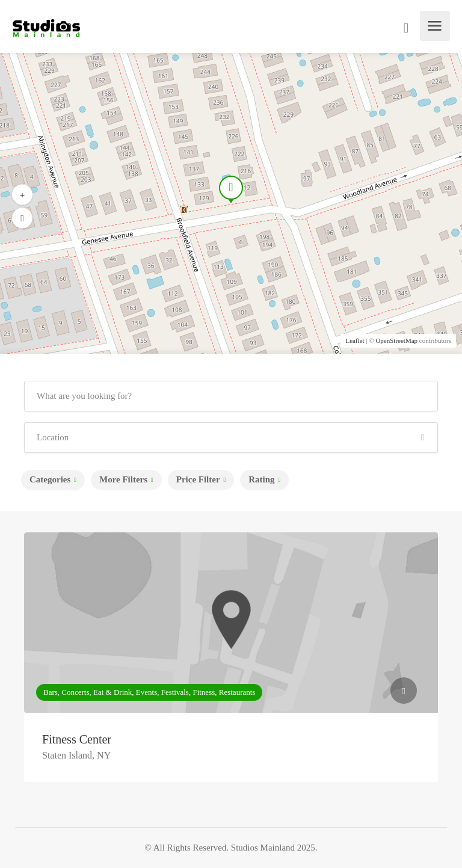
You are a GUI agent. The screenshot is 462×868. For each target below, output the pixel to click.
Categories (50, 479)
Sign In (407, 29)
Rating (261, 479)
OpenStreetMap (396, 340)
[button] (22, 218)
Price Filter (198, 479)
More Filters (123, 479)
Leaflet (355, 340)
